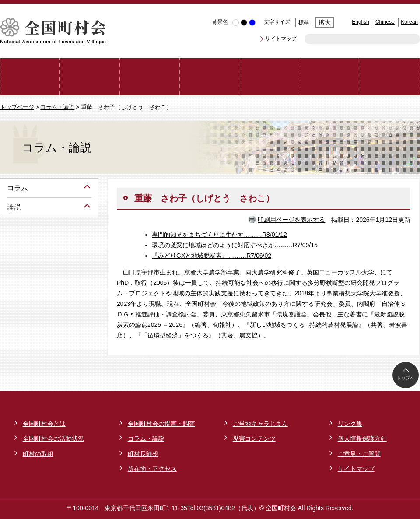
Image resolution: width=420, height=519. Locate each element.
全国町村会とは (44, 424)
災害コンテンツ (254, 438)
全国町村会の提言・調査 (161, 424)
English (360, 22)
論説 (14, 207)
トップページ (17, 107)
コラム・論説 (57, 107)
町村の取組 (38, 454)
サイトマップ (281, 39)
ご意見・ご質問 (359, 454)
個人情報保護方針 (362, 438)
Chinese (385, 22)
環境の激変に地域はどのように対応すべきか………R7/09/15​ (235, 245)
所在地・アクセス (152, 469)
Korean (409, 22)
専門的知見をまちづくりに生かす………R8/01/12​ (219, 235)
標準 (304, 22)
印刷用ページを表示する (291, 220)
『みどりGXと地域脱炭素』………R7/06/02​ (212, 256)
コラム (17, 188)
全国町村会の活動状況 (53, 438)
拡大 (325, 22)
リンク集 (350, 424)
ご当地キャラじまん (260, 424)
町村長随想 (143, 454)
